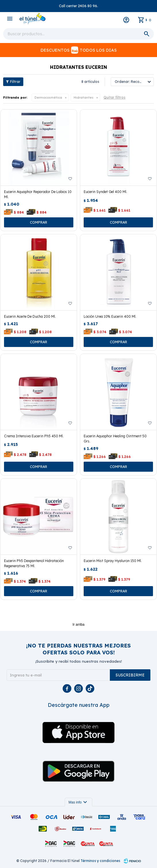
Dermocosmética (48, 97)
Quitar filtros (114, 97)
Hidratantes (84, 97)
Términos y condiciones (100, 861)
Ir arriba (78, 625)
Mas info (78, 802)
